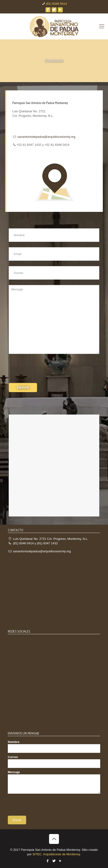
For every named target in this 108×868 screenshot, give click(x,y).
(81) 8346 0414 (56, 4)
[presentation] (45, 369)
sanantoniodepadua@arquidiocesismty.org (46, 137)
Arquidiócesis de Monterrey (62, 854)
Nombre (54, 746)
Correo (54, 762)
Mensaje (54, 782)
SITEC (37, 854)
